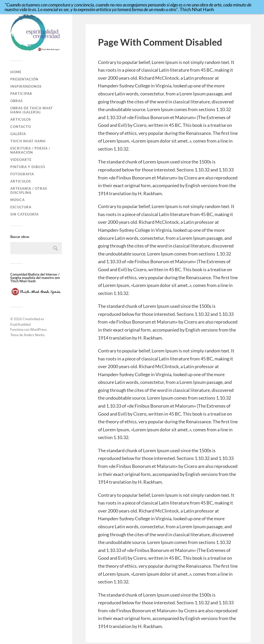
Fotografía (22, 174)
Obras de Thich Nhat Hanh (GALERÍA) (32, 110)
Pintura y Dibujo (28, 167)
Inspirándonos (26, 86)
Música (18, 200)
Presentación (24, 79)
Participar (21, 94)
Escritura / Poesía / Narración (30, 150)
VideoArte (21, 160)
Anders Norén (34, 335)
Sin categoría (24, 214)
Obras (16, 101)
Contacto (21, 127)
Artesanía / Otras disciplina (29, 191)
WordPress (38, 329)
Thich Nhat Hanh (28, 141)
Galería (18, 134)
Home (16, 72)
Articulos (21, 119)
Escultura (21, 207)
